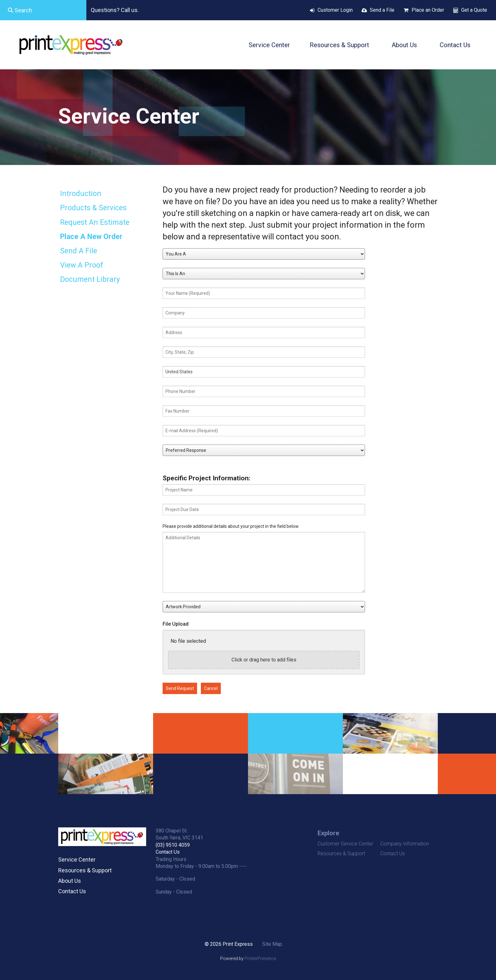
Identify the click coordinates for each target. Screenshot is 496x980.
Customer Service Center (345, 844)
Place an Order (428, 10)
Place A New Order (91, 237)
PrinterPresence (260, 958)
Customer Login (335, 10)
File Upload (176, 624)
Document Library (90, 279)
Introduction (81, 194)
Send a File (382, 10)
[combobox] (43, 10)
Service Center (269, 45)
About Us (404, 45)
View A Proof (82, 265)
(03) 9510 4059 (173, 845)
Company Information (405, 844)
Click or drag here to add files (264, 660)
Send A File (79, 251)
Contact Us (455, 45)
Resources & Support (339, 45)
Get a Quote (474, 10)
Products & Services (93, 208)
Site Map (272, 944)
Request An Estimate (95, 222)
